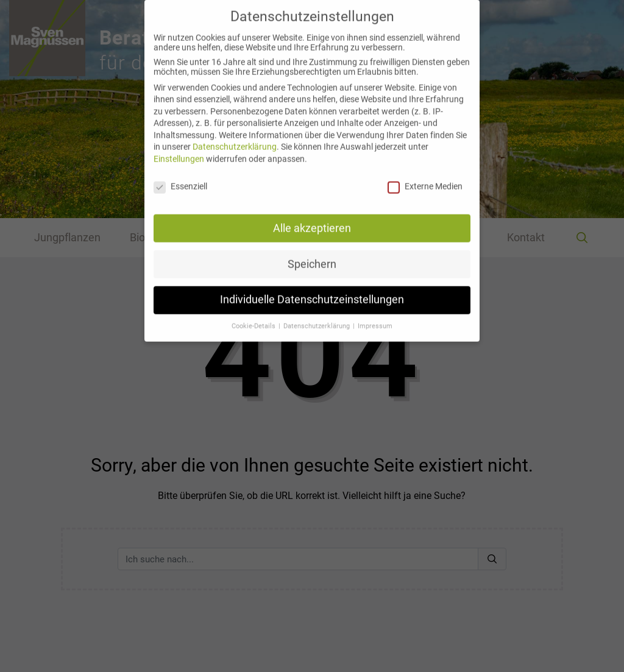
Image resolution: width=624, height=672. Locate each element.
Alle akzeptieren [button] (312, 220)
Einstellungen (179, 150)
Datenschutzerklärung (235, 139)
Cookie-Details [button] (254, 318)
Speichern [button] (312, 256)
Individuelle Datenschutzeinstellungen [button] (312, 292)
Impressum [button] (375, 318)
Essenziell (180, 178)
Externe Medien (425, 178)
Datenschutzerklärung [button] (317, 318)
